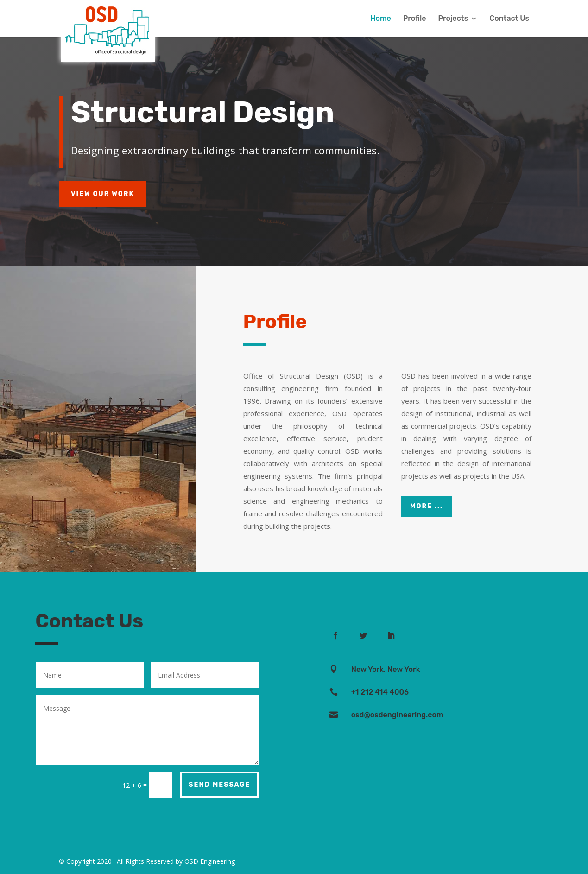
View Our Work (103, 194)
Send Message (219, 785)
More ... (427, 506)
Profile (415, 19)
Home (381, 19)
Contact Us (509, 19)
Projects (453, 19)
